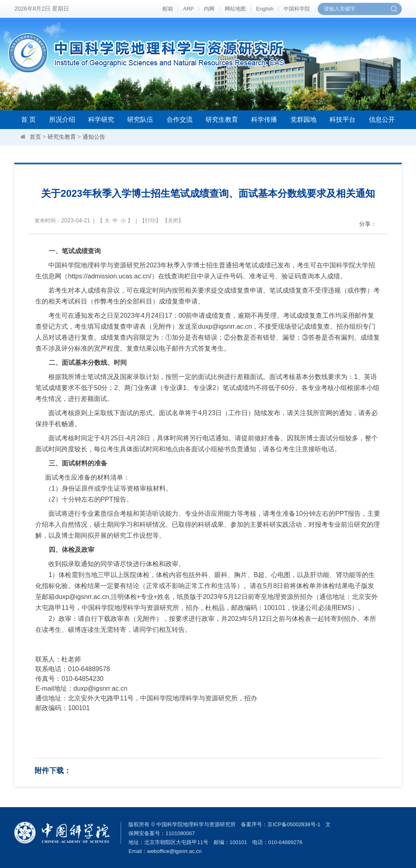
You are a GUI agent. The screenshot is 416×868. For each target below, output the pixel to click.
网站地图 (235, 9)
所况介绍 (62, 120)
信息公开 (382, 120)
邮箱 (168, 9)
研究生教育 (222, 120)
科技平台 (342, 120)
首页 (35, 137)
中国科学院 (297, 9)
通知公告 (94, 137)
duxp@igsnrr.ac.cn (101, 688)
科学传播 (264, 120)
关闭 (173, 221)
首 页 (28, 120)
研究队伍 (140, 120)
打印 (150, 221)
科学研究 (101, 120)
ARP (189, 9)
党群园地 (303, 120)
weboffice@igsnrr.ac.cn (174, 851)
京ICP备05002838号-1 (294, 824)
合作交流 (180, 120)
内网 (209, 9)
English (265, 9)
